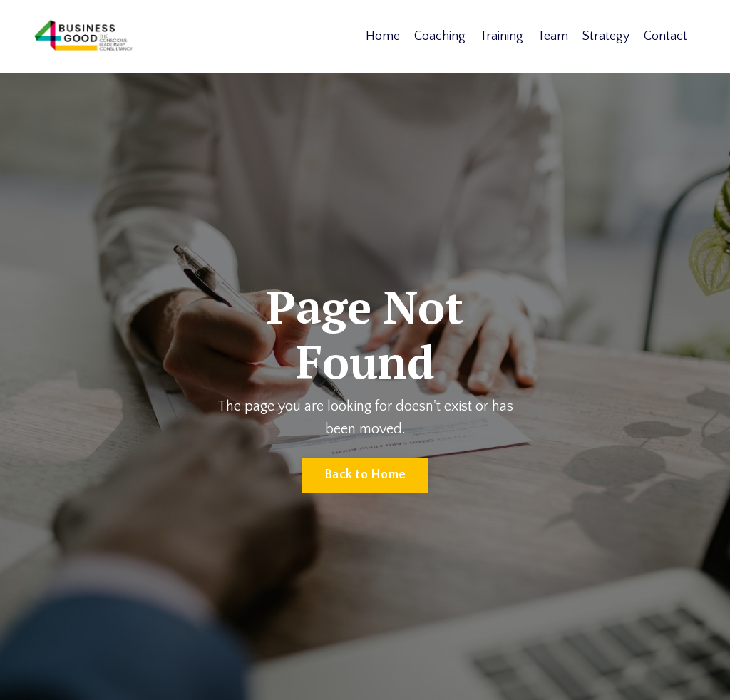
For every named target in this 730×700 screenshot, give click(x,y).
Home (383, 36)
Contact (665, 36)
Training (502, 36)
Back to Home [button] (365, 475)
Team (553, 36)
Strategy (606, 36)
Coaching (440, 36)
